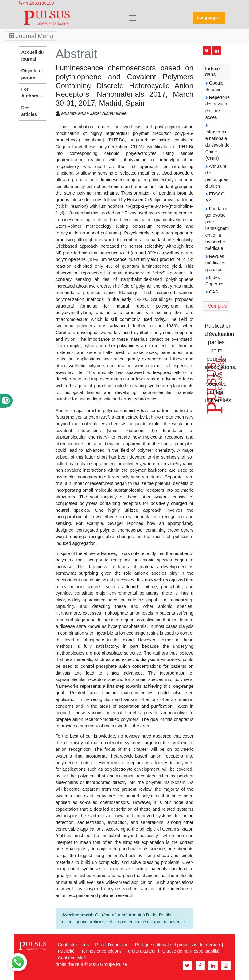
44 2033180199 (36, 3)
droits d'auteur (142, 951)
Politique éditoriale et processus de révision (178, 945)
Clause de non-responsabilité (191, 951)
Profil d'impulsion (112, 945)
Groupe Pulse (114, 964)
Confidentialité (72, 958)
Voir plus (217, 306)
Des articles (29, 111)
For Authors (33, 93)
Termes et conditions (101, 951)
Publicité (66, 951)
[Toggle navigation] (132, 18)
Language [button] (207, 18)
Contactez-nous (74, 945)
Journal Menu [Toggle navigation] (31, 36)
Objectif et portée (32, 74)
